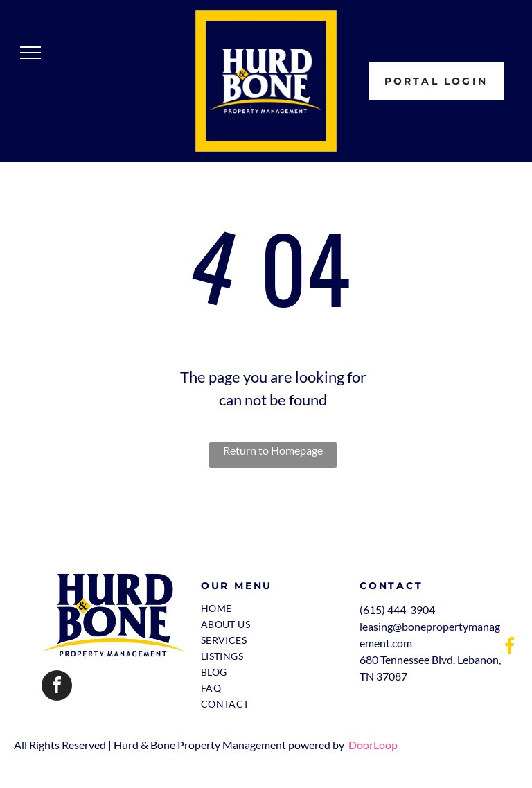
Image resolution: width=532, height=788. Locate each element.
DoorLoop (373, 745)
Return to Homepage (273, 450)
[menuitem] (268, 608)
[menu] (30, 53)
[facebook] (57, 687)
